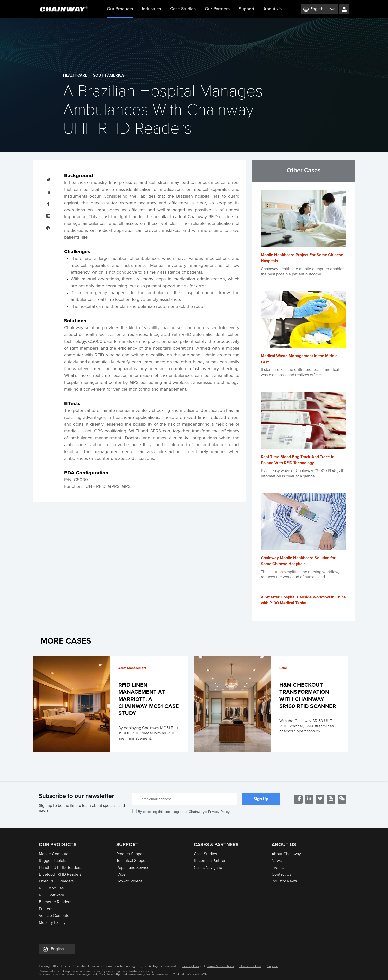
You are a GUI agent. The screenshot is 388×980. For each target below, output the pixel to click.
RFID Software (51, 895)
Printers (45, 909)
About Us (272, 9)
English (317, 9)
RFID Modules (51, 888)
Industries (151, 9)
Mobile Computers (55, 854)
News (277, 861)
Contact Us (281, 874)
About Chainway (286, 854)
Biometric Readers (55, 902)
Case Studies (183, 9)
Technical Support (132, 861)
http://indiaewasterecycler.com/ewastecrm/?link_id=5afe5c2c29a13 (160, 974)
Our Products (120, 12)
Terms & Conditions (220, 966)
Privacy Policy (192, 966)
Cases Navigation (209, 868)
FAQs (121, 874)
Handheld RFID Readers (60, 868)
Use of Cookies (250, 966)
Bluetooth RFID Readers (60, 874)
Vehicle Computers (56, 916)
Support (246, 9)
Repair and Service (133, 868)
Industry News (284, 881)
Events (278, 868)
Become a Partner (210, 861)
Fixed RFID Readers (56, 881)
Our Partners (217, 9)
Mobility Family (52, 922)
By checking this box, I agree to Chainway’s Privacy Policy (184, 812)
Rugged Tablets (52, 861)
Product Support (131, 854)
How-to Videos (129, 881)
